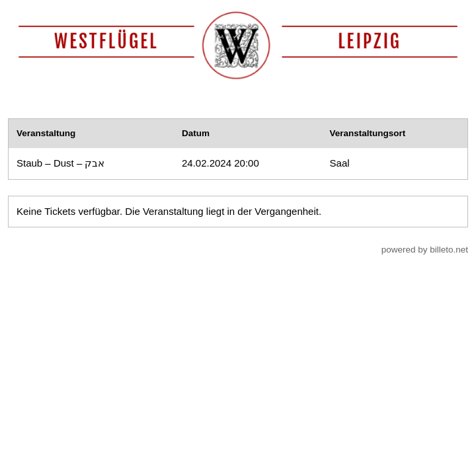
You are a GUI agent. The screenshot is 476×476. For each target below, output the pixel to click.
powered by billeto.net (425, 250)
